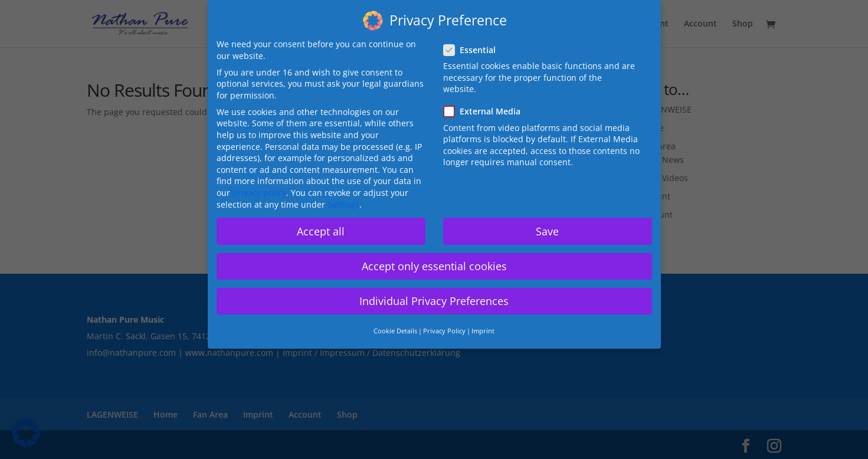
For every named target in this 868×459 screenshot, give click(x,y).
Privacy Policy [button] (444, 331)
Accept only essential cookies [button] (434, 266)
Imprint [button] (483, 331)
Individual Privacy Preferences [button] (434, 301)
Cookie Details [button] (395, 331)
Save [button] (547, 231)
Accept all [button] (321, 231)
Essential (474, 50)
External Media (487, 111)
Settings (343, 204)
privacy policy (259, 193)
